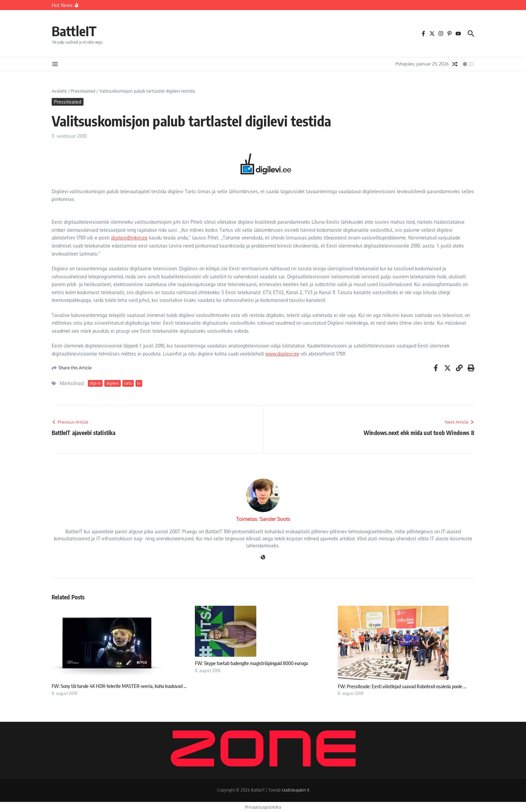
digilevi (113, 383)
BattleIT (74, 31)
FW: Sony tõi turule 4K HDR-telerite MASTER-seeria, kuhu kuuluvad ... (119, 686)
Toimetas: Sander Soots (263, 519)
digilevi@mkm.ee (129, 238)
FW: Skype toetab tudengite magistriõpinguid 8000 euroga (251, 663)
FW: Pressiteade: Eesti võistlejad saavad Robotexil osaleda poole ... (402, 686)
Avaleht (59, 91)
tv (139, 383)
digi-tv (95, 383)
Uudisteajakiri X (296, 790)
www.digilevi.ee (282, 354)
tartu (128, 383)
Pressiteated (83, 91)
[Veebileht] (263, 558)
